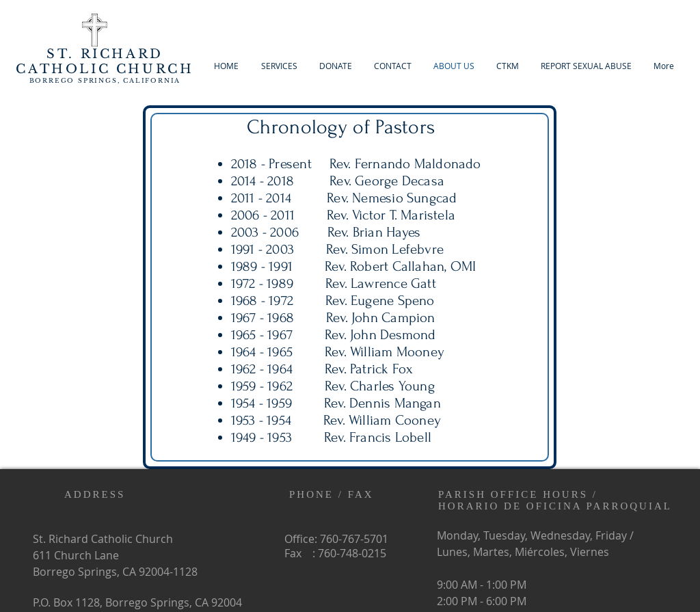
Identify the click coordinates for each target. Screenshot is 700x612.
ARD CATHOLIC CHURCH (105, 62)
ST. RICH (86, 54)
